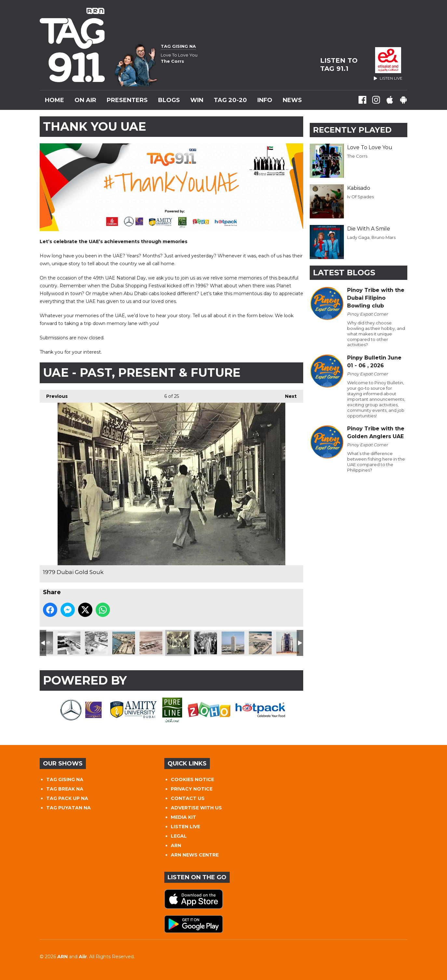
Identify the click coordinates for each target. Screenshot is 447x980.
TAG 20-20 (230, 100)
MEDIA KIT (183, 817)
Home (54, 100)
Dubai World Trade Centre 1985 (233, 643)
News (292, 100)
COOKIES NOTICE (192, 779)
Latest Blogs (344, 273)
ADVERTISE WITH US (196, 808)
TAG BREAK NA (65, 789)
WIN (197, 100)
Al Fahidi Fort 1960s (96, 643)
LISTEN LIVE (185, 827)
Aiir (83, 957)
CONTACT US (188, 798)
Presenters (127, 100)
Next (288, 394)
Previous (54, 394)
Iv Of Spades (360, 197)
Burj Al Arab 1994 (288, 643)
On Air (85, 100)
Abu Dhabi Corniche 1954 (69, 643)
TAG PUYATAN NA (68, 808)
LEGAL (179, 836)
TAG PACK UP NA (67, 798)
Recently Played (352, 130)
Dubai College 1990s (260, 643)
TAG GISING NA (65, 779)
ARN (176, 845)
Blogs (169, 100)
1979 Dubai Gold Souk (178, 643)
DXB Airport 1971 (151, 643)
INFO (265, 100)
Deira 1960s (124, 643)
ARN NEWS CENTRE (195, 855)
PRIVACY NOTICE (192, 789)
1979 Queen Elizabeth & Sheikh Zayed (206, 643)
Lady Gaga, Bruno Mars (371, 237)
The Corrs (357, 156)
